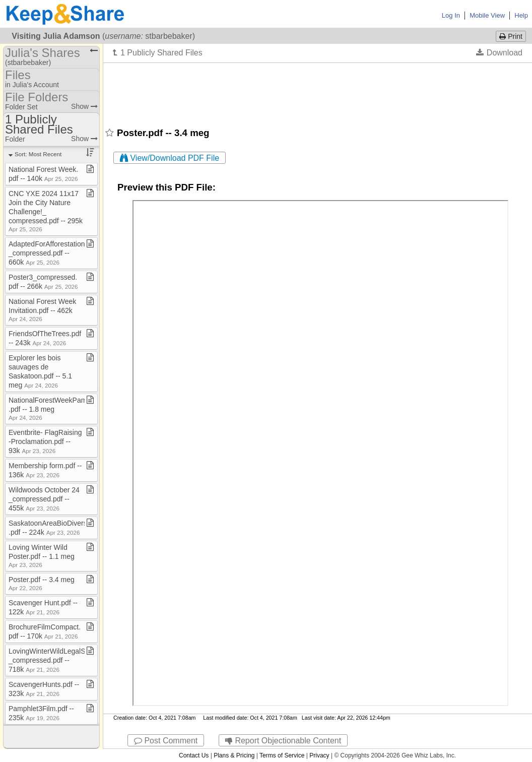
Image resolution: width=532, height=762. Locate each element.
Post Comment (166, 741)
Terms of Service (282, 755)
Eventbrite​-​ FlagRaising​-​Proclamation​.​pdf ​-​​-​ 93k (45, 441)
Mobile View (487, 15)
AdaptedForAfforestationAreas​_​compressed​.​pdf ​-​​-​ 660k (56, 253)
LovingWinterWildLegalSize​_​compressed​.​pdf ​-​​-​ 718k (51, 660)
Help (521, 15)
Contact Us (194, 755)
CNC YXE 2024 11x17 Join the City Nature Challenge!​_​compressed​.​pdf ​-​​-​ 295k (46, 211)
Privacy (319, 755)
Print (511, 36)
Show (84, 106)
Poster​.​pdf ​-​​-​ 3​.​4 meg (42, 583)
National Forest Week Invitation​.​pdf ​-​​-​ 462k (42, 310)
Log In (451, 15)
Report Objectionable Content (283, 741)
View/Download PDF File (170, 158)
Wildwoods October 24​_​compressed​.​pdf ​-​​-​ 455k (44, 499)
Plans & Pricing (234, 755)
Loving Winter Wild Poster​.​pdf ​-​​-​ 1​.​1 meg (42, 556)
